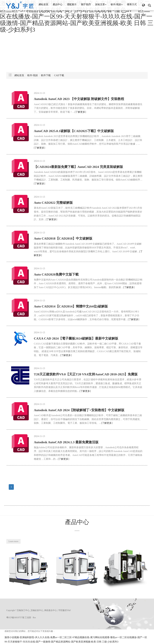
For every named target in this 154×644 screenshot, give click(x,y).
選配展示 (72, 4)
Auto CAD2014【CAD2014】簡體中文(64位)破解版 (71, 306)
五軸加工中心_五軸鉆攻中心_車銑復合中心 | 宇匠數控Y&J (44, 610)
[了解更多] (80, 112)
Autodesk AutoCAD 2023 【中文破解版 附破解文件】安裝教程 (79, 99)
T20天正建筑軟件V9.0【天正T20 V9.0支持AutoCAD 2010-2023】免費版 (86, 374)
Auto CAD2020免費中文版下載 (56, 274)
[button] (143, 5)
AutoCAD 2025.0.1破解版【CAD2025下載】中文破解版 (74, 131)
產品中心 (58, 4)
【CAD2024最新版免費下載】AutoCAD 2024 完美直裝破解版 (78, 167)
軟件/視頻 (117, 4)
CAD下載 (59, 75)
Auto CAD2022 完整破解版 (53, 203)
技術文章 (101, 4)
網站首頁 (43, 4)
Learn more (13, 541)
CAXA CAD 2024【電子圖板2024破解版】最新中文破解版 (76, 338)
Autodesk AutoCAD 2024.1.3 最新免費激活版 (66, 442)
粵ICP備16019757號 (15, 618)
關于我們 (86, 4)
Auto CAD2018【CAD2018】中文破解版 (63, 238)
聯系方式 (132, 4)
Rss (34, 618)
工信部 (28, 618)
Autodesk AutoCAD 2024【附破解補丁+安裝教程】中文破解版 (79, 410)
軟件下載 (46, 75)
